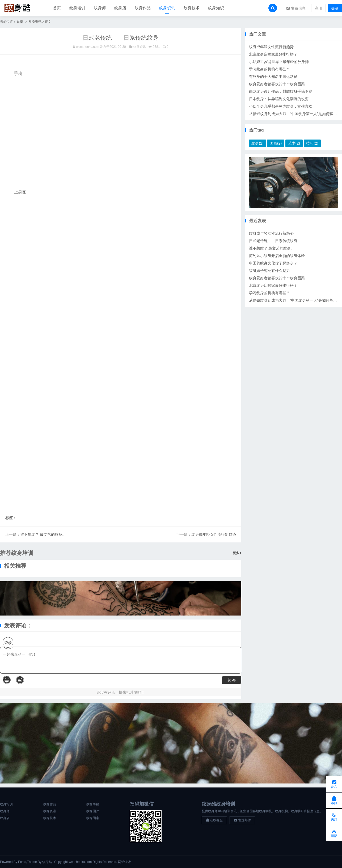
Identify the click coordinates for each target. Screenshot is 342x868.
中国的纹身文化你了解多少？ (273, 263)
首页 (57, 8)
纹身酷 (47, 862)
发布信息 (296, 8)
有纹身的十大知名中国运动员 (273, 77)
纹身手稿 (93, 804)
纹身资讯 (167, 8)
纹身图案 (93, 818)
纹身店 (120, 8)
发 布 (232, 680)
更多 (237, 553)
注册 (318, 8)
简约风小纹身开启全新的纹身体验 (277, 256)
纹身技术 (192, 8)
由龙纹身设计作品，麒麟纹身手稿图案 (281, 92)
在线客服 (214, 820)
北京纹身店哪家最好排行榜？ (273, 54)
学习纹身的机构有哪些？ (269, 69)
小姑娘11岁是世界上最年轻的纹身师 (279, 62)
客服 (334, 800)
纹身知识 (216, 8)
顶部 (334, 833)
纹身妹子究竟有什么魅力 (269, 271)
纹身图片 (93, 811)
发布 (334, 783)
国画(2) (276, 144)
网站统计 (124, 862)
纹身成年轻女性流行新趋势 (214, 535)
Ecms (22, 862)
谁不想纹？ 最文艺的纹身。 (43, 535)
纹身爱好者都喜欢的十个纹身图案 (277, 84)
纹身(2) (257, 144)
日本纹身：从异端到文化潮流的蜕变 (279, 99)
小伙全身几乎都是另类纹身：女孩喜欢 (281, 107)
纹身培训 (77, 8)
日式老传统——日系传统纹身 (273, 241)
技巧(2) (312, 144)
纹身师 (100, 8)
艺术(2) (294, 144)
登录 (335, 8)
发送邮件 (242, 820)
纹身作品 (143, 8)
